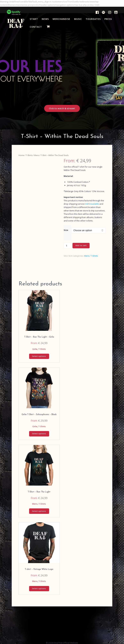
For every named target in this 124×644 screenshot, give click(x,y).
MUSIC (78, 19)
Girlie (35, 349)
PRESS (108, 19)
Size (66, 230)
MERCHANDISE (61, 19)
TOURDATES (93, 19)
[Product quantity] (68, 246)
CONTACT (36, 27)
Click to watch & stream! (62, 108)
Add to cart (81, 245)
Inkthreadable (92, 204)
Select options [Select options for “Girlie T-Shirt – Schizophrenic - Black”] (39, 434)
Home (21, 155)
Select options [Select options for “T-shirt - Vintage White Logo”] (39, 589)
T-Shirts (29, 155)
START (34, 19)
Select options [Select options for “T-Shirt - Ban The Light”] (39, 511)
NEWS (45, 19)
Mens (37, 155)
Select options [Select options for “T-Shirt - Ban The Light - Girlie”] (39, 356)
